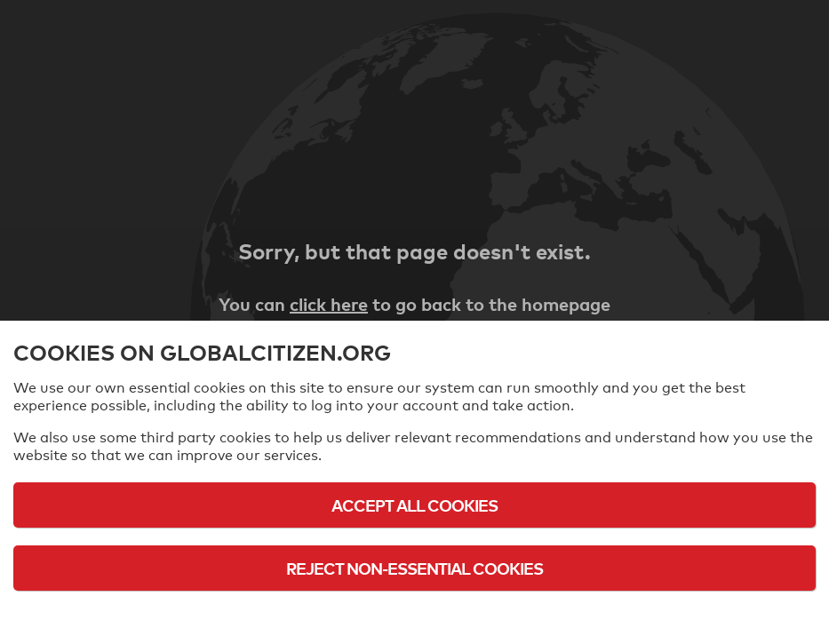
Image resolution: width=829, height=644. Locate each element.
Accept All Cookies (414, 505)
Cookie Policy (415, 617)
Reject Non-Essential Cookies (414, 568)
